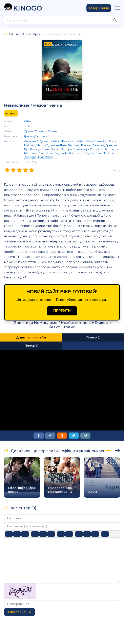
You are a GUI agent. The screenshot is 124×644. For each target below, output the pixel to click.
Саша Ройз (46, 153)
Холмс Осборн (61, 149)
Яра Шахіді (76, 153)
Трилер (40, 131)
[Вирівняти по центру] (43, 534)
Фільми (52, 131)
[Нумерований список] (69, 534)
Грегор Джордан (36, 136)
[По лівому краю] (35, 534)
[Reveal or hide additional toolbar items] (105, 534)
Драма (38, 34)
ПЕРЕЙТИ (62, 311)
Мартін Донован (48, 145)
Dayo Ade (61, 153)
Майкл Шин (84, 141)
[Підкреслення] (25, 534)
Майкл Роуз (81, 149)
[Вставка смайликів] (79, 534)
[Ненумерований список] (61, 534)
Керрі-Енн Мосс (64, 141)
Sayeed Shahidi (95, 153)
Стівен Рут (100, 141)
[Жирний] (9, 534)
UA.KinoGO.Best (20, 34)
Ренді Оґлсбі (99, 149)
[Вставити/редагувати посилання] (87, 534)
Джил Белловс (70, 145)
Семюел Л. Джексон (38, 141)
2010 (27, 126)
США (28, 121)
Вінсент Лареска (93, 145)
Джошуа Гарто (40, 149)
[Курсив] (17, 534)
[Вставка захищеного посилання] (95, 534)
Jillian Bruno (45, 157)
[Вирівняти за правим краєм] (51, 534)
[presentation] (108, 450)
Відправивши (19, 612)
